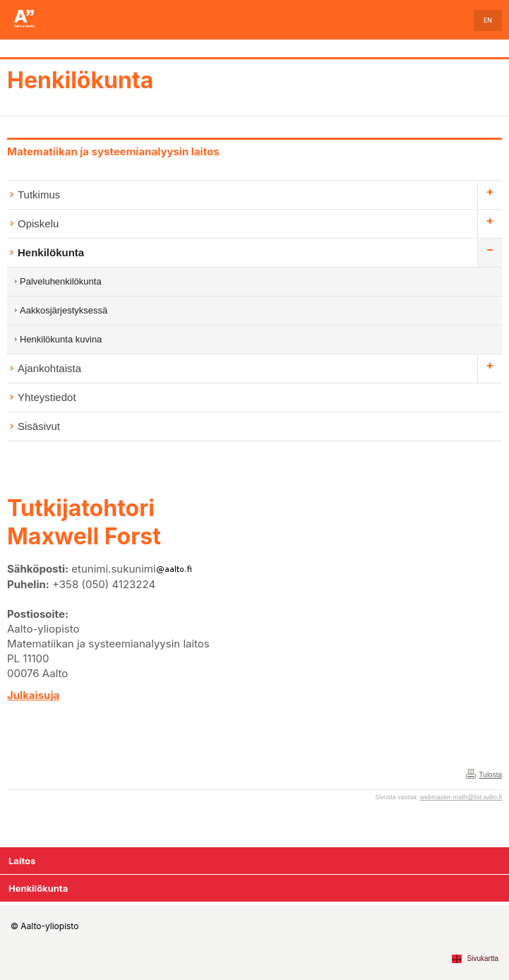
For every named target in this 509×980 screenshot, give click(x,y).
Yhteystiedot (47, 397)
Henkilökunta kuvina (61, 339)
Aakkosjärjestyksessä (64, 310)
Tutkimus (39, 195)
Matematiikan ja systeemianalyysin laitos (113, 151)
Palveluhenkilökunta (61, 281)
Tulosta (491, 775)
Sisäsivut (39, 426)
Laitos (22, 861)
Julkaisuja (33, 695)
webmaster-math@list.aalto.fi (461, 797)
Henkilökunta (80, 80)
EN (488, 20)
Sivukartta (483, 958)
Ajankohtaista (49, 368)
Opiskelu (38, 223)
